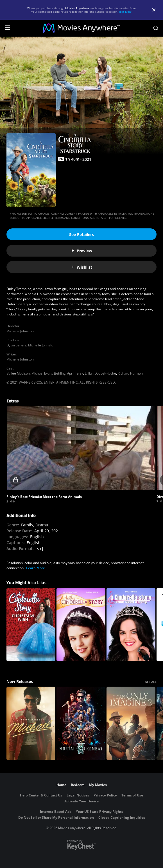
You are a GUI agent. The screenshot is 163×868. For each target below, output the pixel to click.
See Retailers (81, 234)
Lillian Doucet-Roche (100, 373)
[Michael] (31, 723)
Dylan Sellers (16, 345)
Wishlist (81, 267)
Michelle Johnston (20, 331)
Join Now (125, 12)
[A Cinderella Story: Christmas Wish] (31, 625)
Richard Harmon (130, 373)
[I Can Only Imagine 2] (131, 723)
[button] (81, 448)
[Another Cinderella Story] (81, 625)
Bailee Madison (18, 373)
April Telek (75, 373)
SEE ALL (151, 682)
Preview (81, 251)
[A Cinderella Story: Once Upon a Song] (131, 625)
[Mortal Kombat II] (81, 723)
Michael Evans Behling (48, 373)
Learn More (36, 568)
